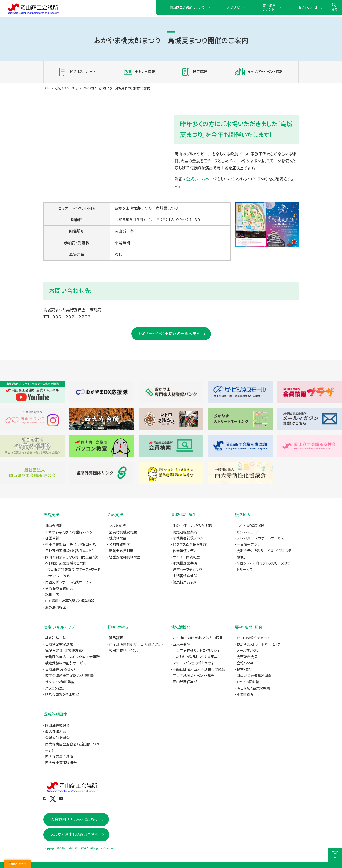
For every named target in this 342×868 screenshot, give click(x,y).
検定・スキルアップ (59, 627)
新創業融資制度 (121, 551)
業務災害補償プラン (188, 538)
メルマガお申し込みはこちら (74, 835)
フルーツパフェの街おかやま (193, 663)
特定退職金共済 (185, 532)
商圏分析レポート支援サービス (68, 582)
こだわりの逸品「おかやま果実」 (196, 657)
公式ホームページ (202, 179)
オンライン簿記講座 (60, 682)
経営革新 (52, 538)
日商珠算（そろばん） (60, 669)
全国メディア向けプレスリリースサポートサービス (265, 566)
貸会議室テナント (269, 8)
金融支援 (115, 515)
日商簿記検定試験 (59, 644)
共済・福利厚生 (184, 515)
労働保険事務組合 (59, 589)
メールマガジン (248, 651)
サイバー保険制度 (186, 557)
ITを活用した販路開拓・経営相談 (70, 601)
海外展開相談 (56, 607)
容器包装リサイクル (124, 651)
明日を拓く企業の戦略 (253, 688)
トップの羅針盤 (248, 682)
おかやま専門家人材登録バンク (69, 532)
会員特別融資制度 (123, 532)
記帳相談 (52, 595)
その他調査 (245, 694)
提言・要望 (245, 669)
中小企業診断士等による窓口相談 (71, 545)
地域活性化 (181, 627)
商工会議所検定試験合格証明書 (70, 676)
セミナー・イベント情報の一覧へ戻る (169, 334)
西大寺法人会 (56, 732)
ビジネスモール (248, 532)
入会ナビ (234, 8)
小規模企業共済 (185, 563)
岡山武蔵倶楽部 (185, 682)
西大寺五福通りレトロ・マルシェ (196, 651)
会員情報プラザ (248, 545)
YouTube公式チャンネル (255, 638)
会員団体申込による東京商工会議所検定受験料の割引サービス (72, 660)
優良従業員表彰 (185, 582)
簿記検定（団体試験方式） (64, 651)
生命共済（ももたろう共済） (193, 526)
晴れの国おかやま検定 (62, 694)
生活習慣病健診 (185, 576)
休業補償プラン (184, 551)
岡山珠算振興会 (57, 725)
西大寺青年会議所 (59, 757)
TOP (46, 88)
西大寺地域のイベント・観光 (194, 676)
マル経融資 (117, 526)
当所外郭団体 (55, 714)
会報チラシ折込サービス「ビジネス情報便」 (264, 554)
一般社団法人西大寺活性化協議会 (199, 669)
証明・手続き (118, 627)
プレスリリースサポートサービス (260, 538)
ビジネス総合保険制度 (190, 545)
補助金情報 (54, 526)
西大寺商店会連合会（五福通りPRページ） (72, 747)
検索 (334, 7)
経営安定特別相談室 (125, 557)
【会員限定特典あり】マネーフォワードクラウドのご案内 (73, 573)
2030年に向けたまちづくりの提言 (198, 638)
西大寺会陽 (181, 644)
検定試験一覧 (56, 638)
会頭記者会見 (247, 657)
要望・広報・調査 (249, 627)
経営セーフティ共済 (187, 570)
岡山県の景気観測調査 (254, 676)
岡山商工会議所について (187, 8)
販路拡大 (243, 515)
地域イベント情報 (66, 88)
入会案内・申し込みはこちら (74, 819)
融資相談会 (118, 538)
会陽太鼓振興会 (57, 738)
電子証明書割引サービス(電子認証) (136, 644)
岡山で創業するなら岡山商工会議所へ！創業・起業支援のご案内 (72, 560)
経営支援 (51, 515)
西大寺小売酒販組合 (61, 763)
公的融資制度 (120, 545)
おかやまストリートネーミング (258, 644)
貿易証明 (116, 638)
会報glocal (245, 663)
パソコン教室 (55, 688)
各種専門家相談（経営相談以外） (70, 551)
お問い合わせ (308, 8)
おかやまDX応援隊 (251, 526)
